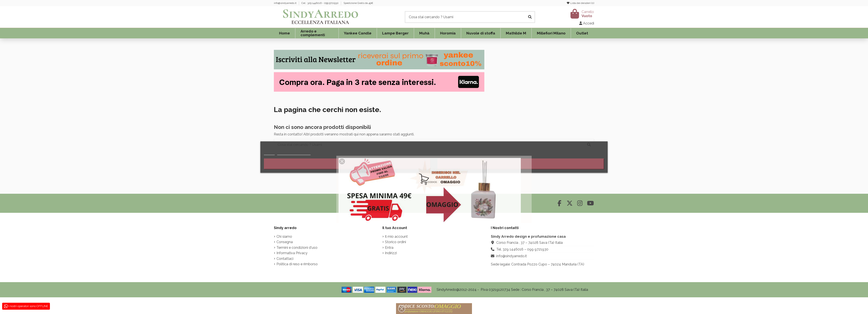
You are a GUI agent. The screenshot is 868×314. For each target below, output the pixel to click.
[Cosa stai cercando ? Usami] (530, 17)
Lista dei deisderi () (580, 3)
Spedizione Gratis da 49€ (358, 3)
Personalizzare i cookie (294, 153)
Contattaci (285, 259)
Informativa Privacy (292, 253)
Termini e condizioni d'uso (297, 248)
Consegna (285, 242)
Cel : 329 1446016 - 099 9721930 (320, 3)
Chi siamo (284, 237)
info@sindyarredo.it (285, 3)
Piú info (269, 153)
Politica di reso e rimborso (297, 264)
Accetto (521, 164)
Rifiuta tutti (347, 164)
